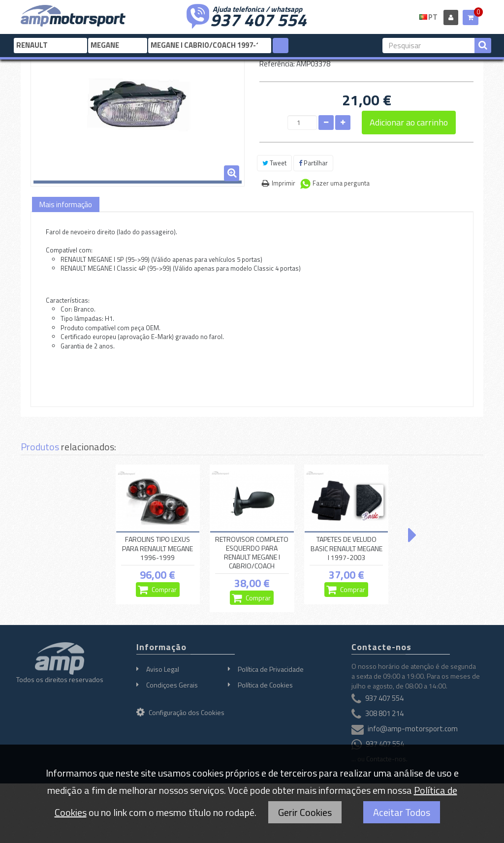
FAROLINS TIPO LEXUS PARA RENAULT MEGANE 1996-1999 (157, 549)
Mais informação (66, 204)
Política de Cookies (265, 685)
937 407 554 (258, 19)
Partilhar (313, 163)
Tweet (274, 163)
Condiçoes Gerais (172, 685)
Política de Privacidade (271, 669)
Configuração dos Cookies (180, 712)
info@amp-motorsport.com (413, 729)
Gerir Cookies (305, 812)
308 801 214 (384, 714)
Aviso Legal (163, 669)
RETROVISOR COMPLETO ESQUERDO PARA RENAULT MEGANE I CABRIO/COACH (252, 553)
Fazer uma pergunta (341, 183)
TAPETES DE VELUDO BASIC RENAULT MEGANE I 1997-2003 (346, 549)
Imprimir (283, 183)
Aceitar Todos (402, 812)
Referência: (277, 64)
